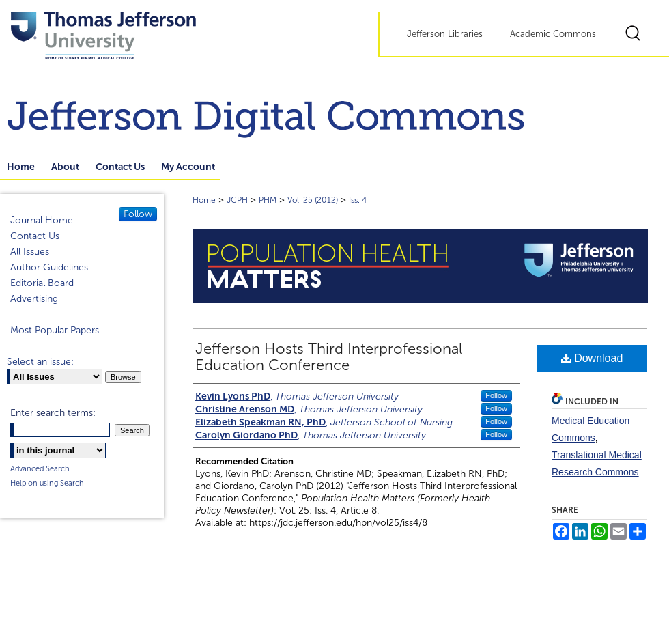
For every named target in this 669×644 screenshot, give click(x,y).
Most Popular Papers (55, 330)
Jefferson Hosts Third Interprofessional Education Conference (329, 357)
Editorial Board (42, 283)
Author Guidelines (49, 267)
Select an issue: (40, 362)
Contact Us (35, 236)
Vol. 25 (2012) (313, 200)
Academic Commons (553, 34)
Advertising (34, 299)
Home (204, 200)
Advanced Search (40, 468)
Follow (496, 395)
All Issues (30, 252)
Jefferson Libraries (445, 34)
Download (592, 358)
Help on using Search (47, 483)
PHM (268, 200)
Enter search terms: (53, 413)
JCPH (237, 200)
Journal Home (42, 220)
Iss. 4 (358, 200)
